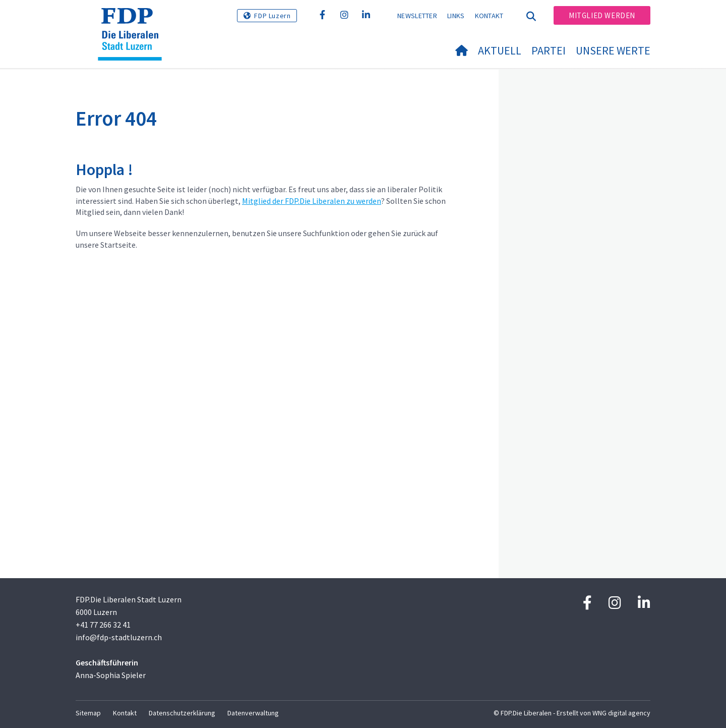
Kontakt (489, 16)
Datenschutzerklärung (182, 713)
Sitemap (88, 713)
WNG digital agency (621, 713)
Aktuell (500, 50)
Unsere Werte (613, 50)
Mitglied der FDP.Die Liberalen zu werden (312, 201)
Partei (549, 50)
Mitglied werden (602, 15)
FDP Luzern (272, 16)
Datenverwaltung (253, 713)
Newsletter (417, 16)
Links (456, 16)
